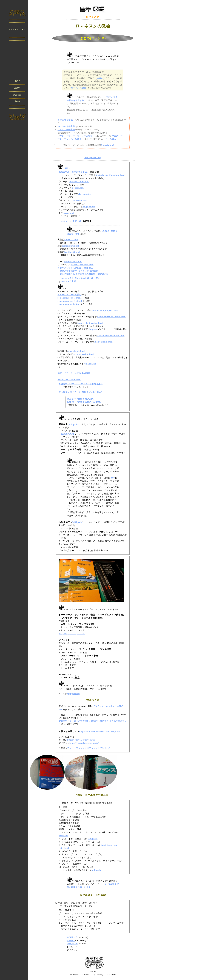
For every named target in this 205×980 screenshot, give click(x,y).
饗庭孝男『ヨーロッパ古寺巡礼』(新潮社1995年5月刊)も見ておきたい (93, 721)
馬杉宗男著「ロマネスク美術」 (74, 172)
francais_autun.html (79, 182)
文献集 (17, 101)
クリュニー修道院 (66, 130)
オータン (71, 941)
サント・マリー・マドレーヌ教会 (76, 136)
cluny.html (93, 329)
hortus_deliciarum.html (69, 379)
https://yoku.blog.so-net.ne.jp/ (84, 743)
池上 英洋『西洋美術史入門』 (81, 399)
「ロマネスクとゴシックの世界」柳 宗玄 (79, 278)
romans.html (90, 364)
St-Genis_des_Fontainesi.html (110, 175)
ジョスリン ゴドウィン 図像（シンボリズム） (81, 392)
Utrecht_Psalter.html (83, 354)
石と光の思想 (67, 434)
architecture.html (70, 246)
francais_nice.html (73, 262)
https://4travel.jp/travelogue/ (81, 740)
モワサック (72, 937)
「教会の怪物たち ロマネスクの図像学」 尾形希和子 (83, 274)
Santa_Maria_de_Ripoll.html (111, 317)
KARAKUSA (17, 30)
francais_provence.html (82, 265)
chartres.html (85, 194)
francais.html (108, 145)
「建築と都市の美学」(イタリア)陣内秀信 (78, 271)
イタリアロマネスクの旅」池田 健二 (75, 268)
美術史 (17, 81)
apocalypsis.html (76, 351)
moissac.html (78, 188)
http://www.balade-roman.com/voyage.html (100, 731)
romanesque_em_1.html (69, 298)
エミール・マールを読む (69, 295)
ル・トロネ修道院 (66, 126)
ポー (113, 478)
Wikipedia (77, 522)
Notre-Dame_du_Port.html (105, 310)
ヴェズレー (117, 136)
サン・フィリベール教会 (69, 139)
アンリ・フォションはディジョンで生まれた (89, 748)
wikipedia (63, 836)
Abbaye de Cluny (93, 158)
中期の (100, 78)
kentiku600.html (72, 252)
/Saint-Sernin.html (104, 342)
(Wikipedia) (74, 424)
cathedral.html (71, 240)
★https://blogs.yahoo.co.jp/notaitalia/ (72, 634)
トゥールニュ (110, 139)
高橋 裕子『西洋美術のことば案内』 (84, 402)
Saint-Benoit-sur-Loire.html (111, 336)
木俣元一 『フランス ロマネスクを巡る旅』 (81, 384)
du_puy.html (89, 207)
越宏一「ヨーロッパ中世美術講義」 (75, 373)
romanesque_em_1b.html (70, 301)
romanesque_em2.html (69, 304)
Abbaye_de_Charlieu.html (90, 323)
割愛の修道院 (74, 694)
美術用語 (17, 95)
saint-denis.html (79, 200)
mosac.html (68, 213)
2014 (67, 168)
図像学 (17, 88)
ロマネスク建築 (78, 88)
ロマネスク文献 (68, 281)
